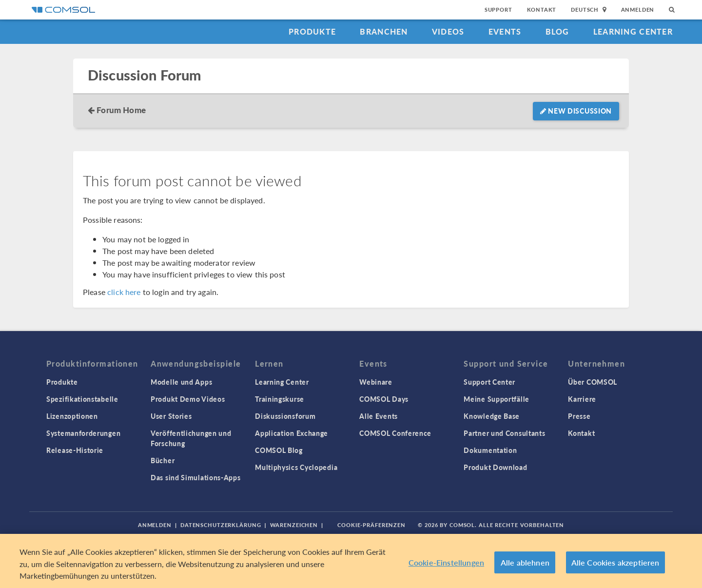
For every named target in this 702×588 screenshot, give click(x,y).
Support (498, 10)
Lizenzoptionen (72, 416)
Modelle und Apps (181, 382)
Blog (557, 31)
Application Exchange (292, 433)
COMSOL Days (384, 399)
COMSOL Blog (279, 450)
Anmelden (638, 10)
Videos (448, 31)
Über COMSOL (593, 382)
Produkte (312, 31)
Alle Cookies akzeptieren (615, 563)
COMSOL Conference (395, 433)
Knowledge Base (492, 416)
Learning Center (633, 31)
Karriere (582, 399)
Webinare (376, 382)
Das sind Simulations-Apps (196, 477)
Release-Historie (75, 450)
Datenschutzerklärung (221, 525)
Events (505, 31)
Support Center (489, 382)
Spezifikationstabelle (82, 399)
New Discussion (576, 111)
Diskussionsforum (285, 416)
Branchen (384, 31)
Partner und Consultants (504, 433)
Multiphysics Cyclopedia (296, 467)
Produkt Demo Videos (188, 399)
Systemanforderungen (83, 433)
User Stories (171, 416)
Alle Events (379, 416)
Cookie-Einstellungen (446, 563)
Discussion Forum (144, 75)
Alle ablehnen (525, 563)
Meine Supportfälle (497, 399)
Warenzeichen (294, 525)
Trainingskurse (280, 399)
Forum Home (121, 110)
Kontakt (542, 10)
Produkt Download (495, 467)
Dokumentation (490, 450)
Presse (579, 416)
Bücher (163, 460)
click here (124, 292)
